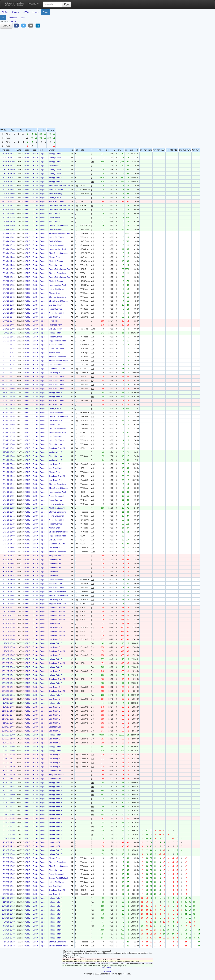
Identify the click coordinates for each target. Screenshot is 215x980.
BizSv (35, 154)
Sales (23, 18)
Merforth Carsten (56, 189)
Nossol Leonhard (56, 245)
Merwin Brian (55, 257)
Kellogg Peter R (56, 154)
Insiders (36, 12)
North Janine (54, 217)
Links (6, 26)
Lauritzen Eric (55, 560)
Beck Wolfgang (55, 193)
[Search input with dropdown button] (52, 4)
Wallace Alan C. (56, 452)
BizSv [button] (5, 12)
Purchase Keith (56, 325)
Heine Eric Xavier (56, 201)
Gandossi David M (57, 369)
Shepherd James (56, 556)
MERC (26, 12)
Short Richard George (58, 225)
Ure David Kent (56, 305)
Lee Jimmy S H (56, 317)
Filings (46, 12)
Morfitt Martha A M (57, 508)
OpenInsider (15, 4)
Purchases (12, 18)
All (3, 18)
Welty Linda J (55, 166)
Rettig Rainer (55, 213)
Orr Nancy (53, 572)
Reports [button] (33, 4)
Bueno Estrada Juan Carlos (61, 186)
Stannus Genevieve (57, 273)
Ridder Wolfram (56, 265)
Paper (43, 154)
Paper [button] (16, 12)
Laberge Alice (55, 158)
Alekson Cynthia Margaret (60, 233)
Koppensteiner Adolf (58, 249)
